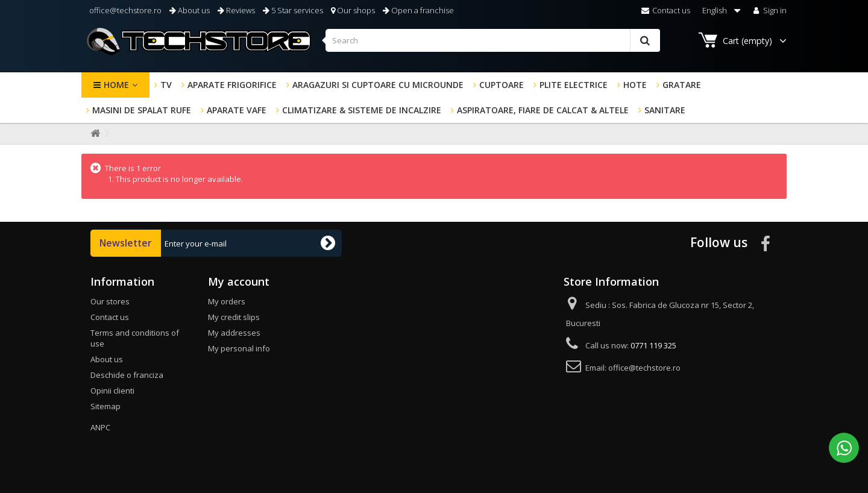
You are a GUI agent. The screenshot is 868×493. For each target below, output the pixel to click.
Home (116, 85)
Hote (635, 85)
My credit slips (234, 317)
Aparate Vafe (237, 110)
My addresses (234, 333)
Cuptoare (502, 85)
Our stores (110, 301)
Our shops (353, 10)
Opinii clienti (112, 391)
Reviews (236, 10)
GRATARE (682, 85)
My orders (227, 301)
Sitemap (105, 406)
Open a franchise (418, 10)
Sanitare (665, 110)
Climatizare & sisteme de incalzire (362, 110)
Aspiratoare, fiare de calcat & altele (543, 110)
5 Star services (293, 10)
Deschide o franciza (127, 375)
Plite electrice (574, 85)
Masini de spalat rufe (142, 110)
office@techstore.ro (124, 10)
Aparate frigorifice (232, 85)
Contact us (666, 10)
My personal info (239, 348)
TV (166, 85)
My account (239, 281)
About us (190, 10)
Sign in (769, 10)
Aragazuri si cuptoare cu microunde (378, 85)
